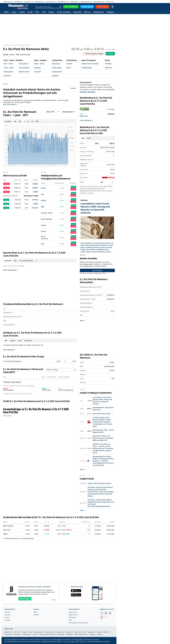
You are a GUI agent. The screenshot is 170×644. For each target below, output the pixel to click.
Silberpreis (27, 634)
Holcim (44, 225)
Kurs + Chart (8, 64)
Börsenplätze (8, 72)
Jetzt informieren (10, 104)
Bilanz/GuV (56, 64)
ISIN (18, 55)
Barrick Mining (46, 219)
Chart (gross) (23, 64)
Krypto (51, 12)
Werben (36, 615)
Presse (7, 618)
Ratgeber (110, 12)
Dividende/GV (57, 72)
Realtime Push (24, 72)
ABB (42, 207)
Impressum (73, 612)
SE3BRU (35, 184)
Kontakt (7, 612)
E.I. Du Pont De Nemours (12, 361)
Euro (48, 2)
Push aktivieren (86, 120)
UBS (42, 194)
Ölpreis (92, 634)
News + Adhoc (39, 64)
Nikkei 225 (69, 632)
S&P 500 (78, 632)
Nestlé (43, 188)
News (14, 12)
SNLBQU (35, 208)
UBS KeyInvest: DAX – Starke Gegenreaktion (103, 431)
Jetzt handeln (97, 270)
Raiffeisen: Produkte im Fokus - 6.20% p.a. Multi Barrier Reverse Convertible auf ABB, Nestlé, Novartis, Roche (103, 448)
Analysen (38, 68)
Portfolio (108, 64)
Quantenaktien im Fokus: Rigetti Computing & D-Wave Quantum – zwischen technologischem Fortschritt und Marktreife (103, 461)
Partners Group (47, 213)
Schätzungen (57, 68)
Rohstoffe (77, 12)
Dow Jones (49, 632)
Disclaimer (72, 618)
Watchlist (108, 68)
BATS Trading (8, 526)
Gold (72, 2)
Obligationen (99, 12)
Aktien (6, 12)
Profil (68, 68)
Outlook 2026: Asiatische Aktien (99, 483)
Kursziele (38, 72)
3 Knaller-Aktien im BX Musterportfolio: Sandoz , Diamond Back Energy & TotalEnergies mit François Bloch (103, 422)
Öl (107, 2)
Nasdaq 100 (59, 632)
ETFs (37, 12)
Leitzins (100, 634)
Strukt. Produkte (64, 12)
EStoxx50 (60, 2)
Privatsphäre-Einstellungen (78, 623)
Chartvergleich (24, 68)
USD (83, 138)
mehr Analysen (9, 350)
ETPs (44, 12)
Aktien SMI (8, 632)
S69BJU (36, 204)
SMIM (25, 632)
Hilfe (35, 612)
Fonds (30, 12)
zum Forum (7, 416)
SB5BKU (35, 188)
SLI (20, 632)
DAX (37, 2)
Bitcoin (83, 2)
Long (74, 187)
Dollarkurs (8, 634)
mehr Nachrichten (11, 270)
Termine (69, 64)
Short (73, 189)
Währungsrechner (81, 634)
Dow (26, 2)
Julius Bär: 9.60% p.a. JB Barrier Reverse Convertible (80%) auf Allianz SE (103, 438)
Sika (42, 244)
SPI (15, 2)
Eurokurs (17, 634)
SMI (5, 2)
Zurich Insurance (45, 238)
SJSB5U (36, 192)
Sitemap (8, 620)
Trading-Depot (87, 68)
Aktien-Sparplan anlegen (94, 54)
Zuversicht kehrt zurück (102, 414)
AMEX (5, 534)
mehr (89, 138)
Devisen (87, 12)
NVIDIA (44, 200)
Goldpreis (91, 632)
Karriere (8, 615)
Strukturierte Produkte (90, 64)
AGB (70, 620)
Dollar (95, 2)
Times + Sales (9, 68)
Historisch (7, 76)
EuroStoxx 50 (38, 632)
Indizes (22, 12)
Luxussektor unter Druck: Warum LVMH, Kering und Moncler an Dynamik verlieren (102, 400)
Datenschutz (73, 615)
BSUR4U (35, 200)
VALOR (6, 55)
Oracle (43, 231)
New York (7, 530)
